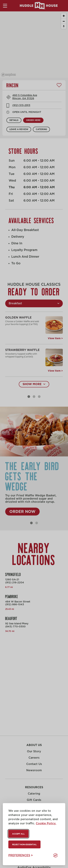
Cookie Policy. (46, 823)
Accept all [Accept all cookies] (18, 834)
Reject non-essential (24, 845)
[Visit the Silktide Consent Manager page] (55, 855)
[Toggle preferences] (21, 855)
